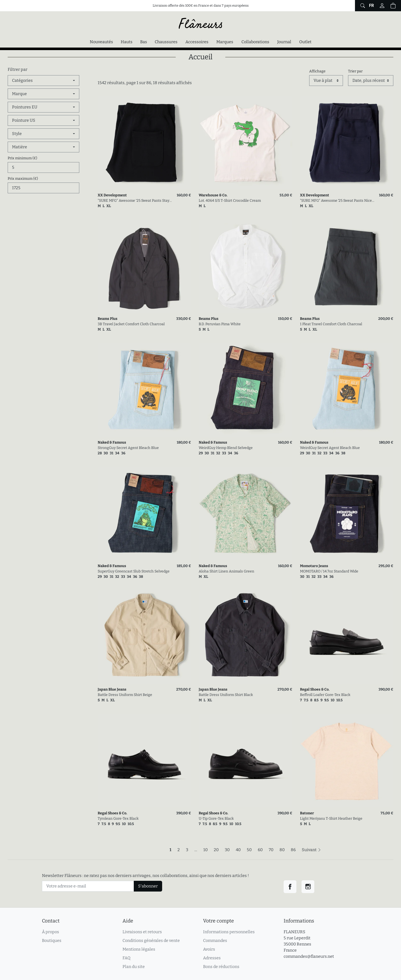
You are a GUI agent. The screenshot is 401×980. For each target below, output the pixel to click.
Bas (144, 42)
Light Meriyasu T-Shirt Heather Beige (331, 819)
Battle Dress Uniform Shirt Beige (125, 695)
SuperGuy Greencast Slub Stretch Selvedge (134, 571)
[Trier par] (371, 81)
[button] (393, 6)
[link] (144, 143)
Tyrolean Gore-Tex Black (118, 819)
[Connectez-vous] (382, 6)
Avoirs (209, 949)
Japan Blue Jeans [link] (112, 689)
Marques (225, 42)
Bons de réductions (221, 967)
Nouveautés (101, 42)
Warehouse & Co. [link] (213, 195)
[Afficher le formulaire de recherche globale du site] (362, 6)
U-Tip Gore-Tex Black (216, 819)
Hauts (127, 42)
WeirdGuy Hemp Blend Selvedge (226, 448)
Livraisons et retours (142, 932)
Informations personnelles (229, 932)
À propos (51, 932)
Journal (284, 42)
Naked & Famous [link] (112, 442)
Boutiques (52, 940)
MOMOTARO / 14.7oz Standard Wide (329, 571)
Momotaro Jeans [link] (314, 566)
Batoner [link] (307, 813)
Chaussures (166, 42)
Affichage (317, 71)
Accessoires (197, 42)
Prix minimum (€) (22, 158)
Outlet (305, 42)
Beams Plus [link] (108, 319)
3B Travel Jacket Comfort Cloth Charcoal (131, 324)
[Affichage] (326, 81)
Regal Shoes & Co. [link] (315, 689)
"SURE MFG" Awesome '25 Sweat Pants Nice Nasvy (336, 201)
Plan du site (134, 967)
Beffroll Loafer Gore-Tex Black (325, 695)
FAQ (126, 958)
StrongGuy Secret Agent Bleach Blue (128, 448)
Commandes (215, 940)
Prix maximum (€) (23, 179)
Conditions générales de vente (151, 940)
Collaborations (255, 42)
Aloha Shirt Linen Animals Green (226, 571)
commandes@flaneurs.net (309, 956)
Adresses (212, 958)
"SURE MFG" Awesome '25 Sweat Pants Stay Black (133, 201)
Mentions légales (139, 949)
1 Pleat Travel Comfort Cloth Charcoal (331, 324)
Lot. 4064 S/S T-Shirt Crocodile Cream (230, 201)
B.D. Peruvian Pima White (220, 324)
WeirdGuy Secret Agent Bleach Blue (330, 448)
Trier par (355, 71)
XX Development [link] (112, 195)
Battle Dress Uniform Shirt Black (226, 695)
